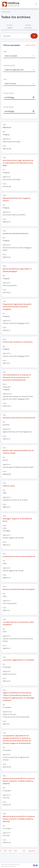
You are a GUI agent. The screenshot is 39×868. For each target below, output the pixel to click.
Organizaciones (7, 394)
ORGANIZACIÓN (9, 65)
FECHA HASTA (8, 107)
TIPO (5, 79)
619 (10, 851)
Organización (7, 139)
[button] (36, 4)
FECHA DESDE (9, 93)
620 (15, 851)
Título (4, 125)
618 (5, 851)
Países (5, 384)
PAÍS (5, 52)
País (4, 132)
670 (24, 851)
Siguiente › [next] (32, 851)
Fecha (4, 146)
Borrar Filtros (31, 45)
